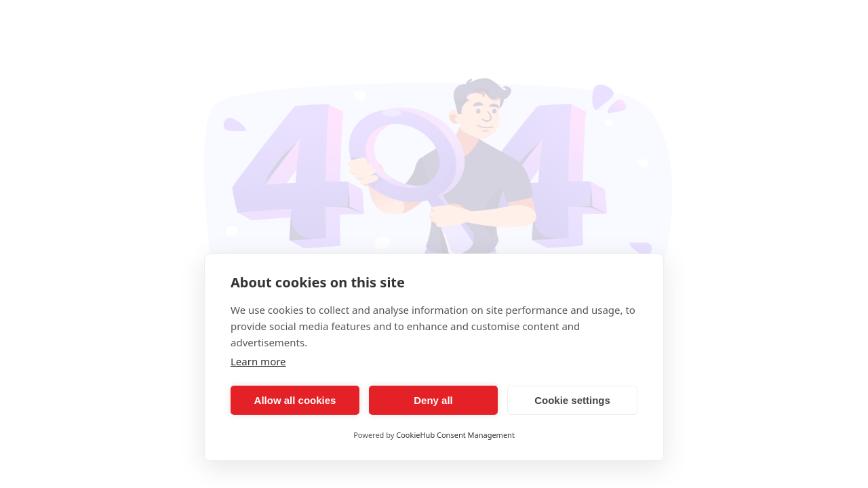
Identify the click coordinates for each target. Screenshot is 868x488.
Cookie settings (572, 400)
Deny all (433, 400)
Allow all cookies (295, 400)
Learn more (258, 361)
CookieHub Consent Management (455, 435)
